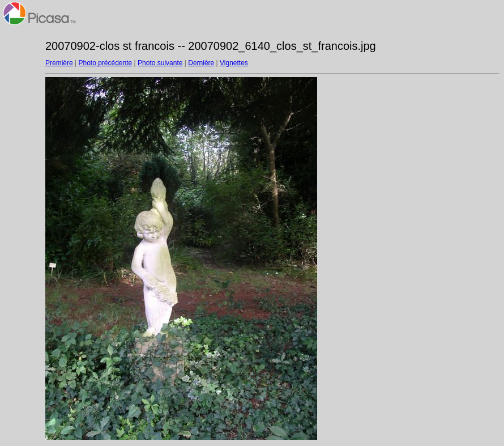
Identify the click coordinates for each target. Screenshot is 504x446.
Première (59, 63)
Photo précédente (105, 63)
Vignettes (234, 63)
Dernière (201, 63)
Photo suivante (160, 63)
